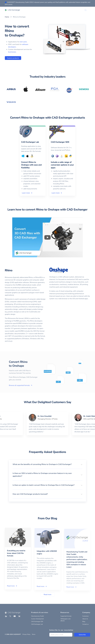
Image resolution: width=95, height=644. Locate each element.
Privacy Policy (26, 634)
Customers (86, 616)
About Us (85, 619)
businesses (12, 52)
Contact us (85, 624)
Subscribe (82, 635)
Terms (34, 634)
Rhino (9, 270)
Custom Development (37, 619)
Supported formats (66, 616)
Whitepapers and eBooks (65, 620)
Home (7, 17)
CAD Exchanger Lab (37, 624)
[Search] (86, 10)
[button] (47, 464)
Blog (84, 622)
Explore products (13, 58)
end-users (23, 42)
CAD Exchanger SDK (37, 622)
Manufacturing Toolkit (37, 616)
